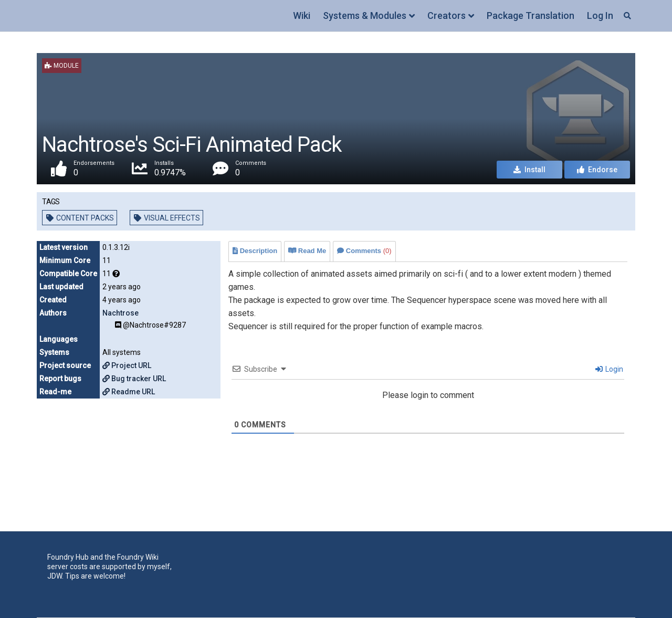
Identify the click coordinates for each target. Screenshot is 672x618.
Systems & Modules (365, 15)
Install (529, 170)
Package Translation (531, 15)
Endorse (597, 170)
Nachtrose (120, 313)
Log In (600, 15)
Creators (447, 15)
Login (609, 369)
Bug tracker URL (134, 379)
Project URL (127, 365)
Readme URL (129, 392)
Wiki (302, 15)
